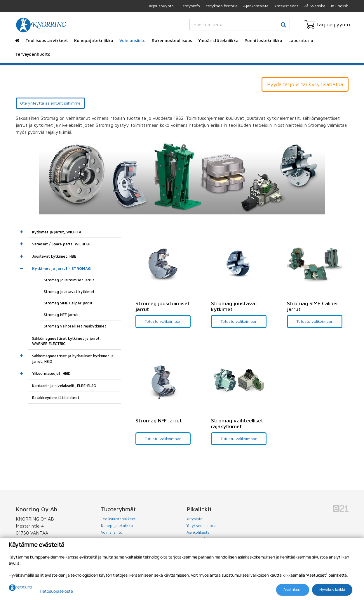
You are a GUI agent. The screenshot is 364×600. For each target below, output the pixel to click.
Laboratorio (301, 40)
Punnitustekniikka (263, 40)
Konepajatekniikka (94, 40)
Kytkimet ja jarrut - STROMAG (61, 268)
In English (340, 6)
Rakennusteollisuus (172, 40)
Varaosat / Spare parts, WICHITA (61, 244)
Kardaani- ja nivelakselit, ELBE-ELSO (64, 386)
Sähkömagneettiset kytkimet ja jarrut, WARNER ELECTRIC (66, 341)
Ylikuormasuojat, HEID (51, 373)
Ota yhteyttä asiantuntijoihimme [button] (50, 103)
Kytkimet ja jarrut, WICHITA (57, 232)
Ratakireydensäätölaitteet (56, 398)
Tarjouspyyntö (160, 6)
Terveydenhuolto (33, 54)
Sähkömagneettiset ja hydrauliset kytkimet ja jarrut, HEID (73, 359)
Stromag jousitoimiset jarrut (69, 280)
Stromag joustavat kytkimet (69, 292)
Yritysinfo (191, 6)
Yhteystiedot (286, 6)
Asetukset (293, 589)
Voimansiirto (133, 40)
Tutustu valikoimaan (163, 321)
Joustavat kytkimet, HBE (54, 256)
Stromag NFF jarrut (61, 315)
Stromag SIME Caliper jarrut (68, 303)
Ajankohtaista (256, 6)
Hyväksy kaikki (332, 589)
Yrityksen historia (222, 6)
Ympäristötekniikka (218, 40)
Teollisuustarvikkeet (47, 40)
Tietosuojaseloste (56, 591)
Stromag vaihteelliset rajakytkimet (75, 326)
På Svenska (315, 6)
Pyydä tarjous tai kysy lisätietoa (305, 84)
